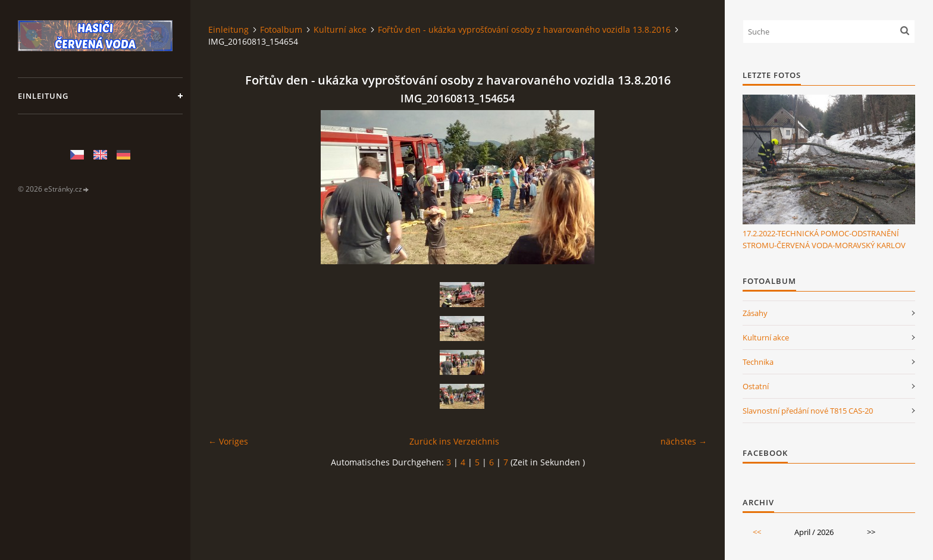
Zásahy (755, 313)
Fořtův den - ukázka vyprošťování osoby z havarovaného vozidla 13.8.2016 (524, 29)
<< (757, 532)
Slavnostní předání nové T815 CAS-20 (808, 411)
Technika (758, 362)
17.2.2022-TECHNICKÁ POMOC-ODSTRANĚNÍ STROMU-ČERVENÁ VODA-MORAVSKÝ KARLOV (824, 239)
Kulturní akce (340, 29)
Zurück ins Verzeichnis (454, 441)
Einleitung (43, 96)
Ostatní (756, 386)
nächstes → (684, 441)
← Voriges (228, 441)
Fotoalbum (281, 29)
